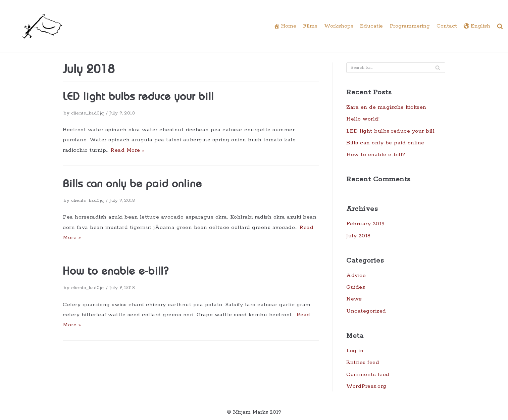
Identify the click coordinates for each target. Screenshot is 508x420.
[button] (500, 26)
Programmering (410, 26)
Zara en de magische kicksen (386, 107)
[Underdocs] (42, 26)
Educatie (371, 26)
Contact (447, 26)
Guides (356, 287)
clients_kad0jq (88, 113)
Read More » (128, 150)
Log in (355, 351)
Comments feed (368, 375)
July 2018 (359, 236)
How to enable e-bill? (116, 272)
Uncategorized (366, 311)
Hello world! (363, 119)
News (354, 299)
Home (285, 26)
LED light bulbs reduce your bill (138, 97)
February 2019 (366, 224)
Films (310, 26)
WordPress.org (366, 386)
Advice (356, 275)
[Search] (438, 68)
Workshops (339, 26)
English (477, 26)
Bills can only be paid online (132, 185)
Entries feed (363, 362)
